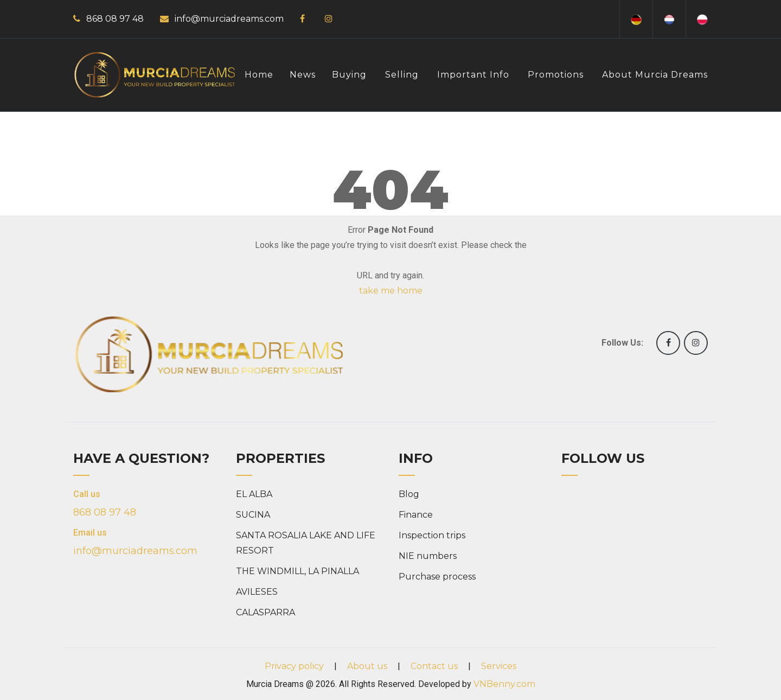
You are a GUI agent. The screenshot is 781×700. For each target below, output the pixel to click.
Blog (409, 494)
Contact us (434, 666)
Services (499, 666)
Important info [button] (473, 75)
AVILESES (257, 592)
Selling (402, 75)
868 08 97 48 (115, 19)
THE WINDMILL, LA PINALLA (297, 571)
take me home (391, 291)
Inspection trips (432, 535)
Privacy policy (294, 666)
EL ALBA (254, 494)
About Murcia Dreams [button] (655, 75)
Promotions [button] (556, 75)
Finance (416, 515)
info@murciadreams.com (229, 19)
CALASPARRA (265, 612)
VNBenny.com (504, 684)
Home (259, 75)
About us (367, 666)
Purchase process (437, 577)
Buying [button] (349, 75)
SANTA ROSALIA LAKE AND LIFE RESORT (306, 543)
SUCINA (253, 515)
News (303, 75)
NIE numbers (428, 556)
